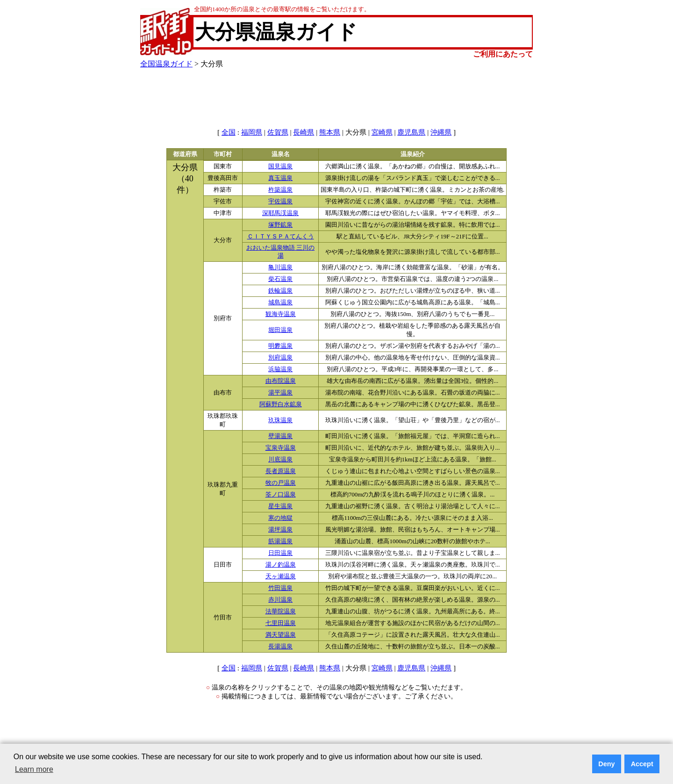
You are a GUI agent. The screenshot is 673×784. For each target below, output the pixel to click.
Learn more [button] (34, 769)
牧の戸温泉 (281, 483)
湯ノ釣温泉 (281, 565)
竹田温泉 (280, 588)
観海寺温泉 (281, 314)
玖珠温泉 (280, 420)
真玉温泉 (280, 178)
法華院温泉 (281, 611)
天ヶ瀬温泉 (281, 576)
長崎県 (304, 132)
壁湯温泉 (280, 436)
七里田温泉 (281, 623)
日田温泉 (280, 553)
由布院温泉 (281, 381)
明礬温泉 (280, 346)
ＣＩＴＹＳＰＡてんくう (281, 237)
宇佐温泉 (280, 201)
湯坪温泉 (280, 530)
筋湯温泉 (280, 541)
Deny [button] (606, 764)
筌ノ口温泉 (281, 495)
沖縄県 (441, 132)
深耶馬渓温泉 (280, 213)
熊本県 (330, 132)
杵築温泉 (280, 190)
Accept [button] (642, 764)
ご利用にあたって (503, 54)
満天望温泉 (281, 635)
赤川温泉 (280, 600)
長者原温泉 (281, 471)
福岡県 (252, 132)
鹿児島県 (411, 132)
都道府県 (185, 154)
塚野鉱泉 (280, 225)
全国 (229, 132)
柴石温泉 (280, 279)
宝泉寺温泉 (281, 448)
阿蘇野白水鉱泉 (281, 404)
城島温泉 (280, 302)
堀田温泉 (280, 330)
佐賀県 (278, 132)
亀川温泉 (280, 267)
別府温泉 (280, 358)
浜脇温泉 (280, 369)
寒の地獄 (280, 518)
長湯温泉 (280, 647)
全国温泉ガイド (166, 64)
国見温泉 (280, 166)
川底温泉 (280, 460)
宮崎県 (382, 132)
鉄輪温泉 (280, 291)
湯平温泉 (280, 393)
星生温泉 (280, 506)
